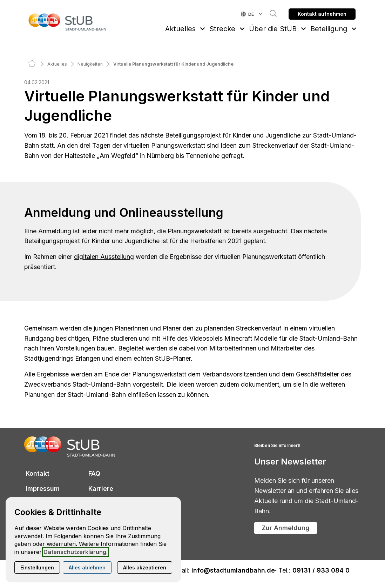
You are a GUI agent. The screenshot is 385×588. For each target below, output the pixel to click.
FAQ (94, 473)
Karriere (101, 489)
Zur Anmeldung (286, 528)
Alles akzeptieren (145, 567)
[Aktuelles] (57, 64)
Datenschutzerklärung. (76, 552)
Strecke (222, 29)
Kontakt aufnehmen (322, 14)
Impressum (43, 489)
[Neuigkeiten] (90, 64)
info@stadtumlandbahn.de (233, 571)
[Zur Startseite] (68, 22)
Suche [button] (270, 13)
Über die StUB (273, 29)
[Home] (32, 64)
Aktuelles (180, 29)
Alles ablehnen (87, 567)
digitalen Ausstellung (104, 257)
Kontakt (38, 473)
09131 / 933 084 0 (321, 571)
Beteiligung (329, 29)
